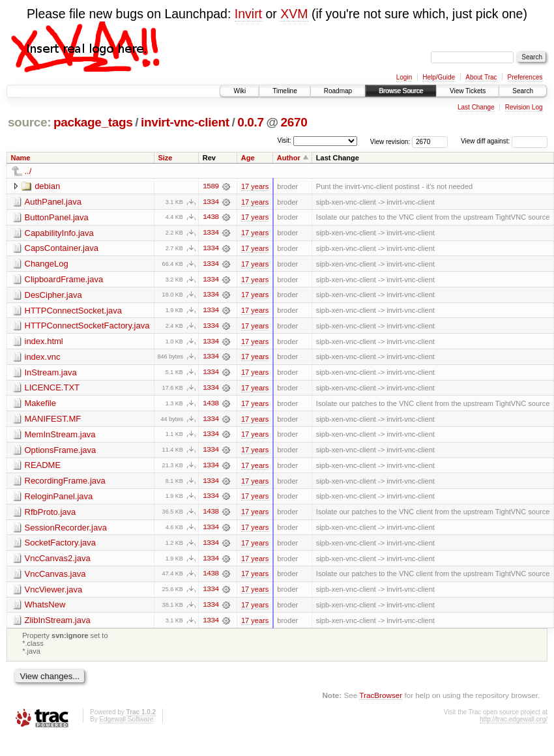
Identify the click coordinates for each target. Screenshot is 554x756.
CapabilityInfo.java (59, 233)
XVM (294, 14)
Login (404, 77)
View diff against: (504, 141)
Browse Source (401, 91)
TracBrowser (381, 699)
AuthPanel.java (53, 202)
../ (28, 171)
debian (47, 186)
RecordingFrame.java (65, 483)
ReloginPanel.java (59, 499)
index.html (44, 342)
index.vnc (43, 358)
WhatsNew (45, 608)
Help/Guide (439, 77)
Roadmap (338, 91)
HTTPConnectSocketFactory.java (87, 327)
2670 (294, 122)
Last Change (476, 107)
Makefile (40, 405)
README (43, 468)
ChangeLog (47, 264)
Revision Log (524, 107)
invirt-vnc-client (185, 122)
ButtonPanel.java (57, 217)
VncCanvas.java (55, 577)
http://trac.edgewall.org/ (514, 724)
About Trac (481, 77)
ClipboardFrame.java (64, 280)
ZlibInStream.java (58, 624)
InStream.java (51, 374)
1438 (211, 218)
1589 (211, 186)
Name (21, 158)
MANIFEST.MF (53, 421)
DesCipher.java (53, 296)
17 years (255, 186)
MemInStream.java (60, 436)
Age (248, 158)
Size (165, 158)
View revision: (390, 141)
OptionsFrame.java (61, 452)
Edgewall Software (126, 724)
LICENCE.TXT (52, 389)
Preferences (525, 77)
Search (523, 91)
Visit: (284, 140)
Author (289, 158)
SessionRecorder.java (66, 530)
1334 (211, 202)
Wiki (240, 91)
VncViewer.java (54, 593)
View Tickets (468, 91)
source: (29, 122)
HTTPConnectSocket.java (74, 311)
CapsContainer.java (62, 249)
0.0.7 (251, 122)
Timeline (284, 91)
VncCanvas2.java (58, 561)
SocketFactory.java (61, 546)
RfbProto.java (51, 515)
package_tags (93, 122)
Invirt (248, 14)
